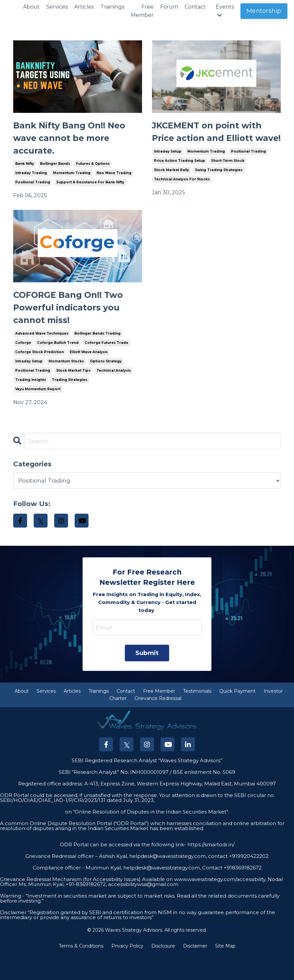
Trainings (113, 7)
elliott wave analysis (89, 376)
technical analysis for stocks (182, 199)
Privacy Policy (127, 971)
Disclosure (163, 971)
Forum (170, 7)
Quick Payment (238, 717)
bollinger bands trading (97, 357)
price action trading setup (180, 181)
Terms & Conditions (81, 971)
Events (225, 11)
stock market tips (73, 394)
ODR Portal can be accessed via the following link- (123, 870)
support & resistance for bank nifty (90, 190)
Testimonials (197, 717)
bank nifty (25, 171)
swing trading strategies (219, 190)
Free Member (143, 11)
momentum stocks (66, 385)
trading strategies (70, 404)
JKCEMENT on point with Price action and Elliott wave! (208, 142)
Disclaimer (195, 971)
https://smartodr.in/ (210, 870)
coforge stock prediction (39, 376)
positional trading (33, 190)
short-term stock (228, 181)
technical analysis (114, 394)
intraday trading (31, 181)
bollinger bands (55, 171)
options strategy (106, 385)
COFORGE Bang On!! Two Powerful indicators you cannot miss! (77, 328)
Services (57, 7)
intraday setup (168, 171)
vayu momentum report (38, 413)
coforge (23, 367)
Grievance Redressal (158, 724)
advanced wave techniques (42, 357)
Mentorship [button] (265, 11)
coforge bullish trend (58, 367)
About (32, 7)
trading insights (31, 404)
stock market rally (171, 190)
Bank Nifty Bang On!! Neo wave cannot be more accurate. (67, 142)
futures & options (93, 171)
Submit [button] (147, 678)
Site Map (225, 971)
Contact (196, 7)
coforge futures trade (106, 367)
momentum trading (72, 181)
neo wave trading (114, 181)
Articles (84, 7)
